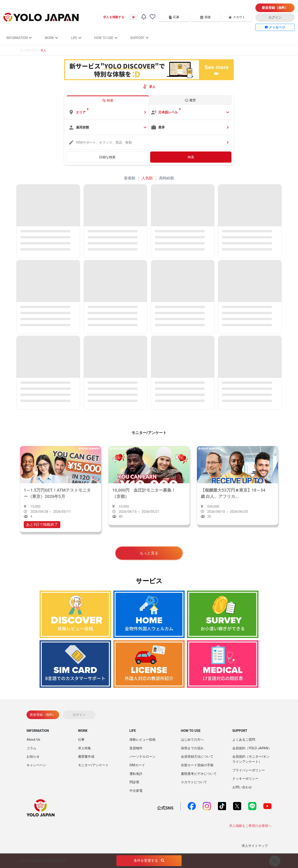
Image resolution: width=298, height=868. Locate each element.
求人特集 (85, 748)
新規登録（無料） (275, 8)
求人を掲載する (114, 17)
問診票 (134, 782)
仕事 (81, 740)
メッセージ (275, 27)
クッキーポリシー (245, 779)
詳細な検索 (107, 157)
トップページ (28, 50)
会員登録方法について (197, 757)
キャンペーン (36, 765)
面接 (205, 17)
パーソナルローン (142, 757)
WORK (51, 38)
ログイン (275, 17)
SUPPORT (139, 38)
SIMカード (137, 765)
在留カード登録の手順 (197, 765)
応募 (174, 17)
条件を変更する (149, 861)
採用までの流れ (192, 748)
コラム (31, 748)
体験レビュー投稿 (142, 740)
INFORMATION (19, 38)
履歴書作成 (86, 757)
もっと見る (149, 553)
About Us (33, 740)
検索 (191, 157)
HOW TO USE (106, 38)
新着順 (130, 178)
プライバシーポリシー (249, 770)
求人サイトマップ (255, 846)
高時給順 (166, 178)
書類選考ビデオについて (199, 774)
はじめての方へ (192, 740)
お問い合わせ (242, 787)
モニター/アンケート (93, 765)
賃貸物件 (136, 748)
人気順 (147, 178)
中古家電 (136, 791)
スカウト (237, 17)
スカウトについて (194, 782)
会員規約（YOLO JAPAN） (252, 748)
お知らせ (33, 757)
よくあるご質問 (244, 740)
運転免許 (136, 774)
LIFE (76, 38)
